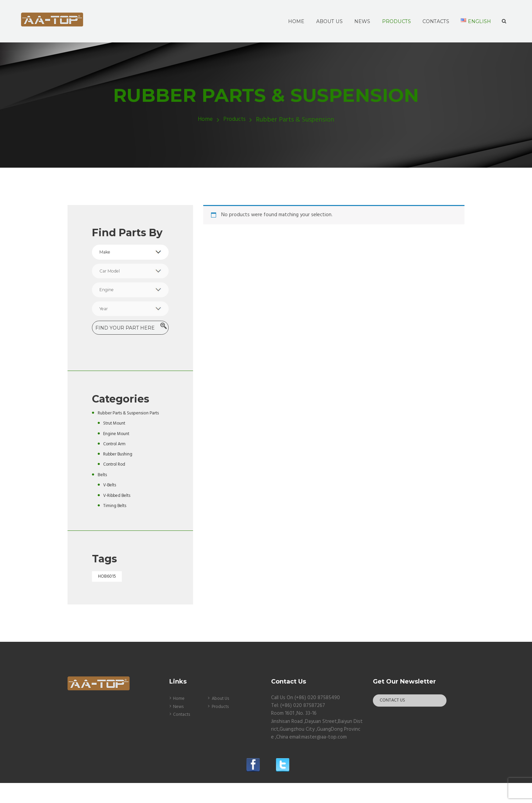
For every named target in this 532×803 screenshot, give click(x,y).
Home (204, 120)
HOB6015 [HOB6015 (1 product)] (109, 596)
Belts (103, 493)
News (179, 727)
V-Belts (111, 504)
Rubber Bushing (120, 473)
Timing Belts (116, 524)
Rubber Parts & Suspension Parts (128, 428)
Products (236, 120)
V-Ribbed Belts (119, 514)
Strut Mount (117, 442)
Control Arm (117, 463)
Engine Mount (118, 452)
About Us (222, 719)
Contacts (183, 735)
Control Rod (116, 483)
